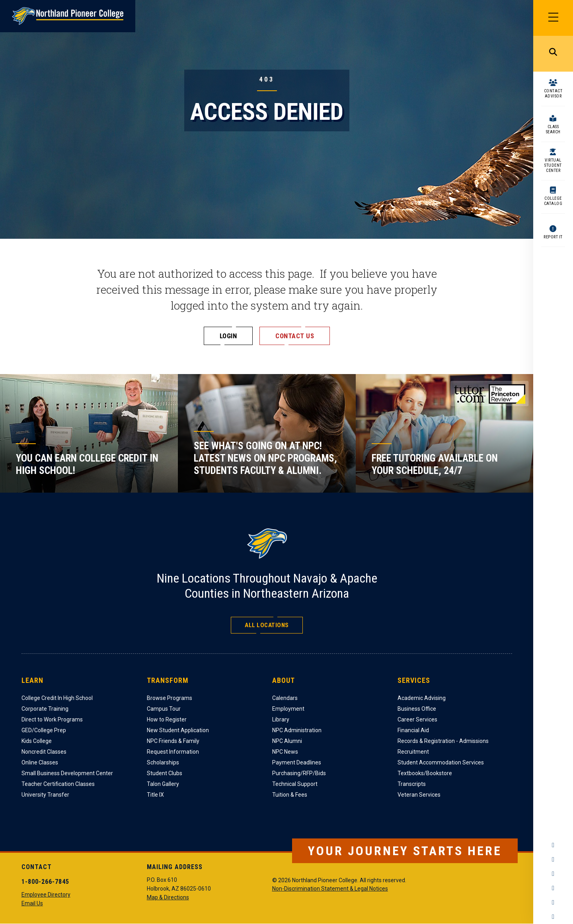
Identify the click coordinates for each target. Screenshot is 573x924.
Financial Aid (413, 730)
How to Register (167, 719)
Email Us (32, 903)
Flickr (553, 917)
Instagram (553, 860)
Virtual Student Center (553, 165)
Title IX (155, 795)
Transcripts (412, 784)
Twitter (553, 874)
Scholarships (163, 762)
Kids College (37, 741)
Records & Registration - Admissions (443, 741)
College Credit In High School (57, 698)
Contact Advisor (553, 94)
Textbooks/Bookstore (425, 773)
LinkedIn (553, 903)
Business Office (417, 709)
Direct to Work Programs (52, 719)
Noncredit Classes (44, 752)
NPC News (285, 752)
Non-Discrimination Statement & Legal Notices (330, 889)
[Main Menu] (553, 18)
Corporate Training (45, 709)
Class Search (553, 129)
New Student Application (178, 730)
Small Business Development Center (67, 773)
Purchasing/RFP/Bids (299, 773)
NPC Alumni (287, 741)
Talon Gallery (163, 784)
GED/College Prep (44, 730)
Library (281, 719)
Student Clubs (165, 773)
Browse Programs (170, 698)
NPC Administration (297, 730)
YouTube (553, 888)
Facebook (553, 845)
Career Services (417, 719)
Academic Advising (422, 698)
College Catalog (553, 201)
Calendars (285, 698)
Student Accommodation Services (441, 762)
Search (553, 54)
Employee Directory (46, 895)
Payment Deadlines (297, 762)
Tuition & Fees (290, 795)
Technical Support (295, 784)
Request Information (173, 752)
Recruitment (413, 752)
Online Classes (40, 762)
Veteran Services (419, 795)
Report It (553, 237)
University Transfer (45, 795)
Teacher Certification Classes (58, 784)
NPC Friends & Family (173, 741)
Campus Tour (164, 709)
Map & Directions (168, 897)
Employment (288, 709)
